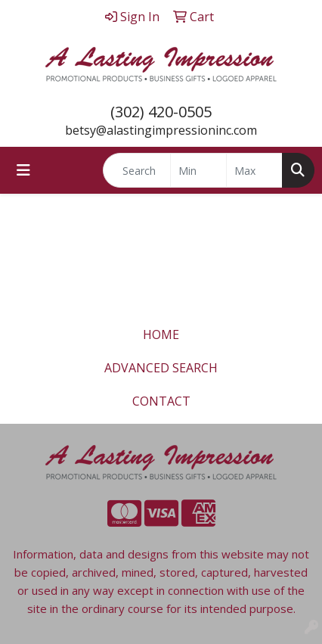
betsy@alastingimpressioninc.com (161, 130)
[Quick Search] (137, 170)
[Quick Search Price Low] (198, 170)
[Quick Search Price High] (254, 170)
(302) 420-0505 (161, 112)
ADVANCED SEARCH (161, 368)
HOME (161, 334)
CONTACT (161, 401)
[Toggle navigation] (23, 170)
